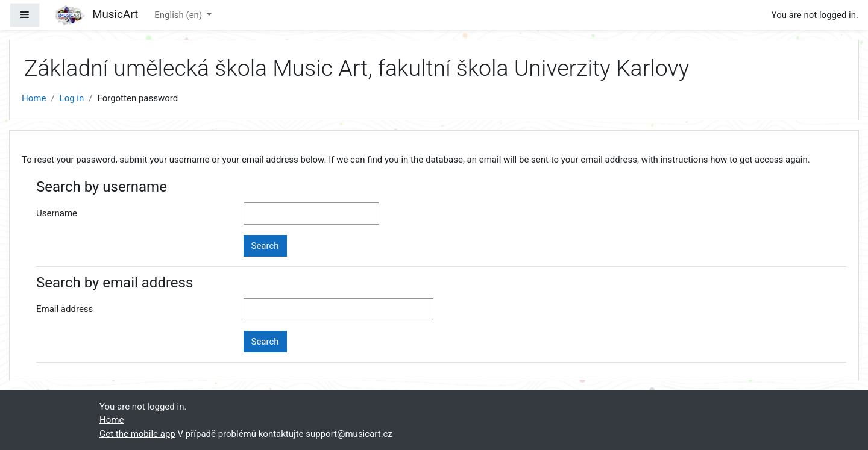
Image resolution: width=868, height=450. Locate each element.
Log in (72, 98)
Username (57, 213)
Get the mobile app (137, 434)
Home (34, 98)
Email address (64, 309)
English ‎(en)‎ (179, 15)
